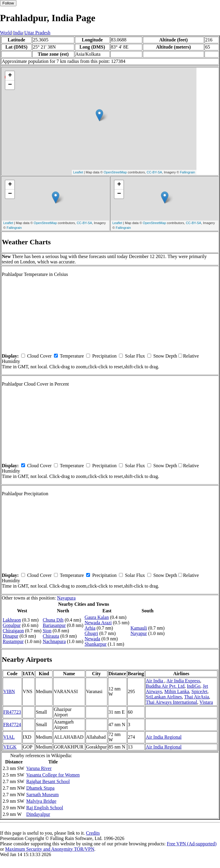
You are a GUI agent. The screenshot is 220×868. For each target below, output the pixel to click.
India (18, 33)
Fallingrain (188, 172)
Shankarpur (96, 644)
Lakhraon (12, 620)
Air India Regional (164, 737)
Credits (93, 833)
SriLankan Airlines (164, 697)
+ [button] (10, 76)
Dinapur (10, 636)
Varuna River (39, 768)
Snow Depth (165, 356)
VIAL (9, 737)
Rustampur (13, 641)
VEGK (10, 747)
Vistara (206, 702)
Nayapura (66, 598)
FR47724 (12, 725)
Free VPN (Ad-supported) (192, 844)
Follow (8, 3)
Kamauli (139, 628)
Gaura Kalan (97, 617)
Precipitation (104, 356)
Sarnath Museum (42, 795)
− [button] (10, 85)
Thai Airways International (171, 702)
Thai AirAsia (197, 697)
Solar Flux (135, 356)
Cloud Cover (39, 356)
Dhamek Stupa (40, 788)
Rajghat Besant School (48, 781)
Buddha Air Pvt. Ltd (165, 686)
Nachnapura (54, 641)
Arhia (90, 628)
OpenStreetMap (115, 172)
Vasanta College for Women (53, 775)
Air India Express (183, 681)
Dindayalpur (38, 814)
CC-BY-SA (154, 172)
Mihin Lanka (177, 691)
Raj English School (45, 808)
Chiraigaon (13, 631)
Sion (47, 631)
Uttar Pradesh (37, 33)
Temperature (72, 356)
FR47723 (12, 712)
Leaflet (78, 172)
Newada (92, 639)
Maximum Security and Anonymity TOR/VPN (50, 849)
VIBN (9, 691)
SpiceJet (199, 691)
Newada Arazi (98, 623)
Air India (155, 681)
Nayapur (139, 633)
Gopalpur (12, 625)
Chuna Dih (53, 620)
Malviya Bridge (41, 801)
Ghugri (91, 633)
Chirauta (51, 636)
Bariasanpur (54, 625)
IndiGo (194, 686)
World (6, 33)
